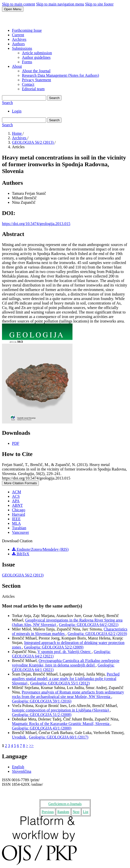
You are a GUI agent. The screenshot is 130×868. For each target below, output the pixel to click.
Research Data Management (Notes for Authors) (61, 75)
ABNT (17, 505)
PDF (16, 443)
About (17, 66)
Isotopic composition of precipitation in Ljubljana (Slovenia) (61, 710)
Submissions (22, 48)
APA (16, 501)
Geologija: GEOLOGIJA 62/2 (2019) (97, 634)
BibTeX (21, 554)
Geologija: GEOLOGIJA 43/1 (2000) (42, 728)
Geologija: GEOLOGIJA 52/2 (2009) (54, 647)
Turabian (19, 528)
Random (63, 812)
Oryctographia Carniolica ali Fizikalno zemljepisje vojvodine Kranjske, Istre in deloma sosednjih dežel (66, 663)
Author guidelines (36, 57)
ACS (16, 496)
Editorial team (33, 89)
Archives (19, 39)
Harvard (18, 514)
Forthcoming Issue (27, 30)
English (18, 767)
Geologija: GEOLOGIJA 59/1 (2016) (42, 701)
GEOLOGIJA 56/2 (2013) (33, 142)
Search (54, 98)
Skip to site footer (99, 4)
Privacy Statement (36, 80)
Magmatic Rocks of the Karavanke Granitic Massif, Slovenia (61, 724)
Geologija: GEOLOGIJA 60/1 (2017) (59, 737)
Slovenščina (22, 771)
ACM (16, 492)
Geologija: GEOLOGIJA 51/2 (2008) (42, 715)
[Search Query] (24, 98)
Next (76, 812)
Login (17, 111)
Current (18, 35)
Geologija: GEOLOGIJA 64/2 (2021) (89, 625)
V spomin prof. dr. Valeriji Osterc (65, 652)
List (86, 812)
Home (17, 133)
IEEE (16, 519)
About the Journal (36, 71)
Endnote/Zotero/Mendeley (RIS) (40, 549)
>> (31, 746)
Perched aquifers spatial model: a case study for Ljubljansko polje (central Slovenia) (66, 679)
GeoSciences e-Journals (65, 804)
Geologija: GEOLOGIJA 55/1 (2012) (60, 683)
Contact (28, 84)
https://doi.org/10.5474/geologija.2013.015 (36, 224)
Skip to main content (19, 4)
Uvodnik (19, 737)
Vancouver (20, 532)
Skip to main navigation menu (60, 4)
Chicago (19, 510)
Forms (27, 62)
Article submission (37, 53)
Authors (18, 44)
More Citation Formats (20, 483)
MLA (16, 523)
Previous (48, 812)
